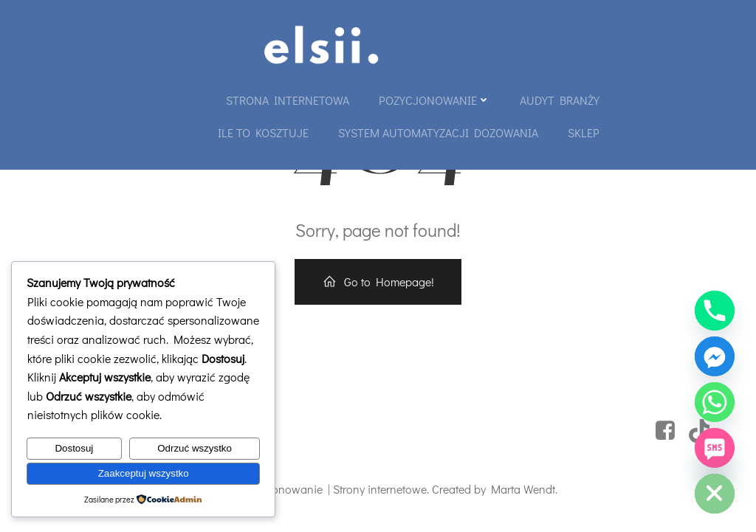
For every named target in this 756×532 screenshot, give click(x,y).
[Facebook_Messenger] (715, 356)
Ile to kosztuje (263, 132)
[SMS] (715, 448)
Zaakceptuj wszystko (144, 473)
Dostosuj (74, 448)
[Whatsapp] (715, 402)
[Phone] (715, 311)
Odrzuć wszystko (195, 448)
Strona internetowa (288, 100)
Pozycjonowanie (434, 100)
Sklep (584, 132)
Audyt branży (560, 100)
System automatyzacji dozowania (438, 132)
